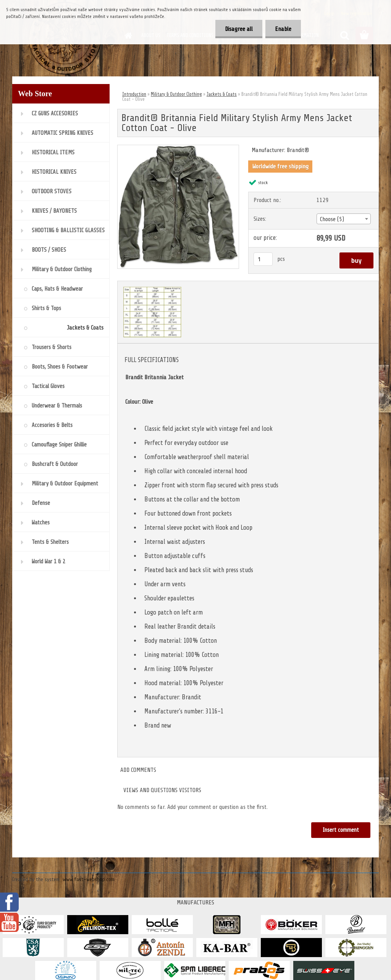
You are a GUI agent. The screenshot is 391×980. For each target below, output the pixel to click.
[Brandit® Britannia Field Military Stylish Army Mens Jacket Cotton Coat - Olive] (178, 148)
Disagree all (239, 29)
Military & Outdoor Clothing (176, 94)
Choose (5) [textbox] (332, 219)
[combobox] (344, 219)
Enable (283, 29)
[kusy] (263, 259)
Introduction (134, 94)
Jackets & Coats (222, 94)
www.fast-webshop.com (89, 879)
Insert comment (341, 830)
